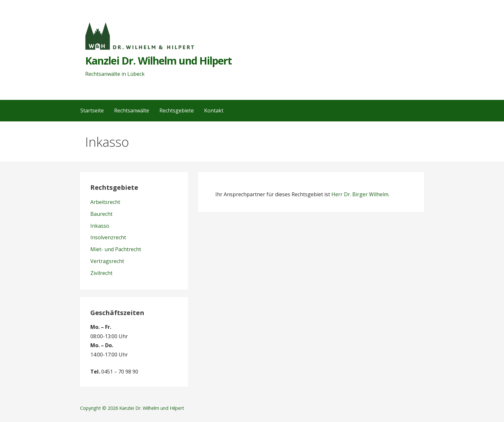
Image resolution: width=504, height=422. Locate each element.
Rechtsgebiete (177, 110)
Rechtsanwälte (132, 110)
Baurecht (101, 214)
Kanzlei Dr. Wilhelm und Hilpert (158, 61)
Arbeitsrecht (105, 202)
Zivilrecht (101, 273)
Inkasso (100, 226)
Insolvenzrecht (108, 237)
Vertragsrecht (107, 261)
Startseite (92, 110)
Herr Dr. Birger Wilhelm (360, 194)
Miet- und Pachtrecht (116, 249)
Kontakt (214, 110)
